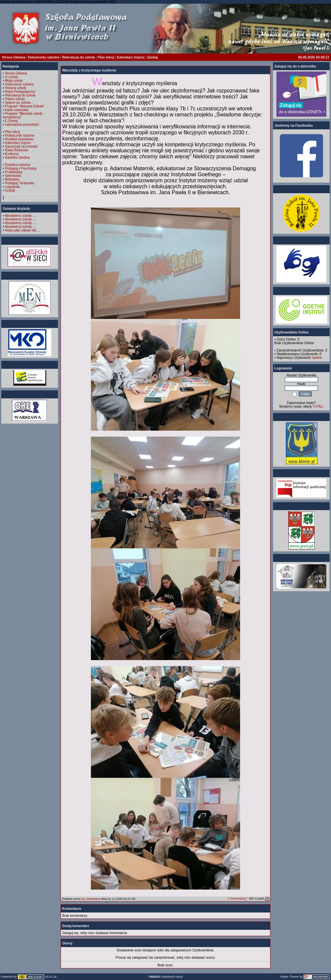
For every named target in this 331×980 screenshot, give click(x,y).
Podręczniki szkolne (20, 136)
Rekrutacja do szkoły (78, 57)
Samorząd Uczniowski (21, 146)
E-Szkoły (11, 121)
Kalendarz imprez (131, 57)
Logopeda (12, 187)
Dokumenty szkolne (44, 57)
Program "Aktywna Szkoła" (25, 106)
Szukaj (153, 57)
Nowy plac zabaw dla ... (22, 230)
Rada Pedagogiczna (20, 92)
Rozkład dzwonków (19, 139)
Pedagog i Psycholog (21, 168)
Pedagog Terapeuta (19, 183)
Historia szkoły (16, 88)
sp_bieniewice (91, 899)
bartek (317, 358)
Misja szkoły (14, 81)
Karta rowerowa (17, 110)
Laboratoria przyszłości (22, 125)
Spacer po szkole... (19, 103)
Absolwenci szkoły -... (21, 216)
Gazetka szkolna (17, 157)
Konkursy (12, 154)
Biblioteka (12, 179)
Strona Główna (14, 57)
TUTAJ (317, 407)
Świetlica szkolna (18, 165)
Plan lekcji (106, 57)
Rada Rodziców (17, 150)
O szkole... (13, 77)
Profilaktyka (14, 172)
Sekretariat (13, 176)
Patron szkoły (15, 99)
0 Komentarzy (237, 899)
